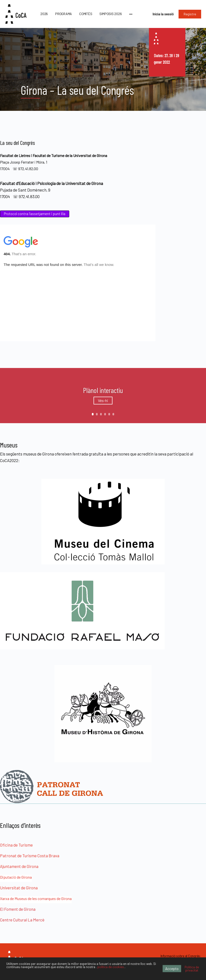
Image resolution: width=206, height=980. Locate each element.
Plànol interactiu (103, 390)
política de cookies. (111, 967)
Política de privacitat (192, 969)
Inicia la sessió (163, 14)
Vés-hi (103, 400)
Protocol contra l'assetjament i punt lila (35, 214)
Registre (190, 14)
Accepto (172, 969)
